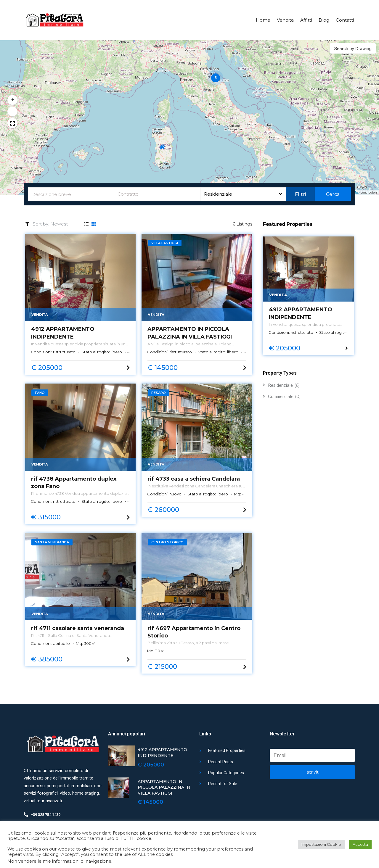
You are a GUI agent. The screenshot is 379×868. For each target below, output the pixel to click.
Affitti (306, 20)
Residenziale (218, 194)
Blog (324, 20)
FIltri (300, 194)
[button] (216, 78)
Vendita (285, 20)
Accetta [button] (360, 844)
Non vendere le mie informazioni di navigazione (59, 861)
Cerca (333, 194)
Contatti (345, 20)
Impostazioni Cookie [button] (321, 844)
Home (263, 20)
